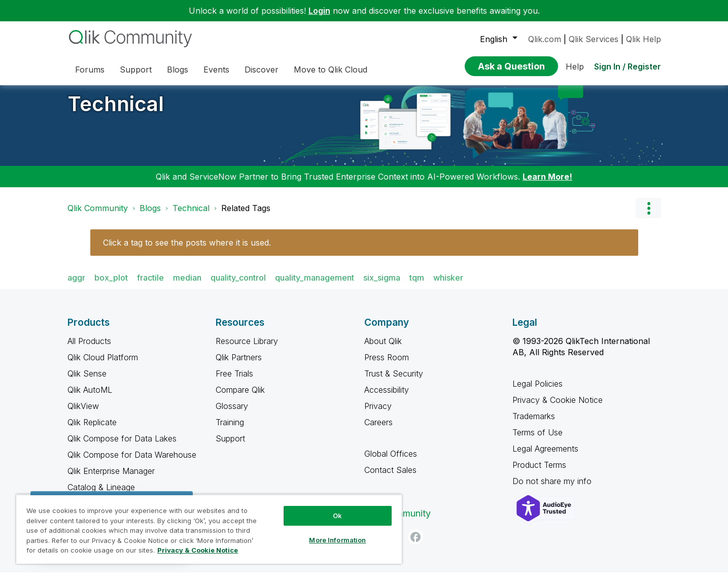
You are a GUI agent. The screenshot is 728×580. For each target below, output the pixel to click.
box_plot (111, 285)
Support (230, 446)
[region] (209, 529)
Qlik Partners (239, 365)
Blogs (150, 216)
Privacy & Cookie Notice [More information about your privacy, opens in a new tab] (198, 550)
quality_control (238, 285)
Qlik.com (545, 39)
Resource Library (247, 349)
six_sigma (382, 285)
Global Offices (391, 461)
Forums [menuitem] (90, 70)
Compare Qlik (240, 397)
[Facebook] (415, 544)
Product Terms (539, 472)
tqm (417, 285)
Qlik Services (594, 39)
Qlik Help (644, 39)
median (187, 285)
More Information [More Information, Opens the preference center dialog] (337, 540)
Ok (337, 516)
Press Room (387, 365)
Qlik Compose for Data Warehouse (132, 462)
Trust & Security (394, 381)
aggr (76, 285)
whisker (448, 285)
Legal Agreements (545, 456)
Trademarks (534, 424)
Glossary (232, 414)
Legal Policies (538, 391)
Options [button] (648, 216)
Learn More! (547, 184)
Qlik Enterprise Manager (111, 479)
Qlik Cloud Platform (103, 365)
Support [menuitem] (136, 70)
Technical (116, 111)
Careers (378, 430)
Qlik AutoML (90, 397)
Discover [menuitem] (262, 70)
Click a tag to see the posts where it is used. (187, 250)
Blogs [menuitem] (178, 70)
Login (319, 11)
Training (230, 430)
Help (575, 66)
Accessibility (387, 397)
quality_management (315, 285)
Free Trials (234, 381)
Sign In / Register (628, 66)
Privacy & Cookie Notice (558, 407)
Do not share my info (553, 489)
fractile (150, 285)
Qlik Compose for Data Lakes (122, 446)
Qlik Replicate (92, 430)
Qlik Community (98, 216)
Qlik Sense (87, 381)
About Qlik (383, 349)
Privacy (378, 414)
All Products (89, 349)
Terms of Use (538, 440)
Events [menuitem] (216, 70)
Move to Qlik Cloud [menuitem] (331, 70)
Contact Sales (390, 477)
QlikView (83, 414)
